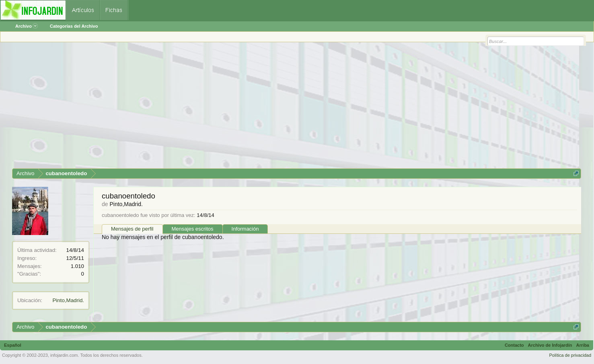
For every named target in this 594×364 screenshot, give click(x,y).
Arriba (583, 345)
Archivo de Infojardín (550, 345)
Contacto (514, 345)
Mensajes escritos (193, 229)
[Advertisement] (253, 108)
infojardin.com (64, 355)
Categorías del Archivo (74, 26)
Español (13, 345)
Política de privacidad (570, 355)
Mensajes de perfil (132, 229)
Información (245, 229)
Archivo (27, 26)
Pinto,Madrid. (68, 300)
